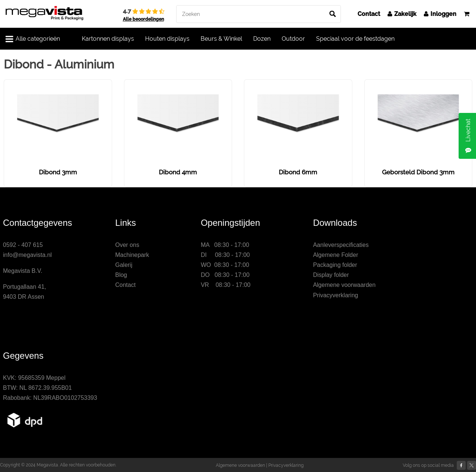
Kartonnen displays (108, 39)
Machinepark (132, 255)
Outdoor (293, 39)
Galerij (124, 265)
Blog (121, 275)
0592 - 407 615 (23, 245)
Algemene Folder (336, 255)
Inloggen (440, 14)
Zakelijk (402, 14)
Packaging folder (335, 265)
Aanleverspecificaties (341, 245)
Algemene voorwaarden (344, 285)
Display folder (331, 275)
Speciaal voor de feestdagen (355, 39)
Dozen (262, 39)
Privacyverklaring (336, 295)
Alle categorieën (33, 39)
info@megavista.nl (27, 255)
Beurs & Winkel (221, 39)
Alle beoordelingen (143, 19)
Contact (369, 14)
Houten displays (167, 39)
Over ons (127, 245)
